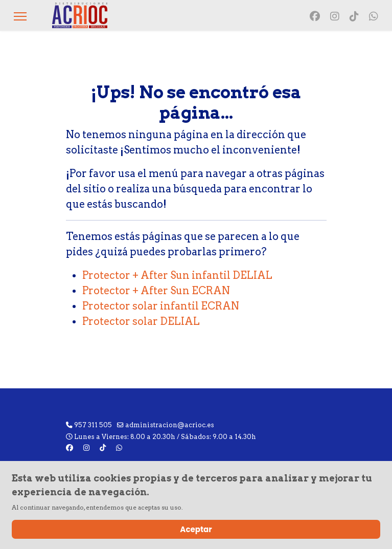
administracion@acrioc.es (170, 425)
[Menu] (20, 16)
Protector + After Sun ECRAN (156, 291)
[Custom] (374, 16)
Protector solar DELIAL (141, 321)
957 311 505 (93, 425)
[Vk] (354, 16)
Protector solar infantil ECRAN (161, 306)
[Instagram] (335, 16)
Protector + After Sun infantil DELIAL (177, 275)
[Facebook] (315, 16)
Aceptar (196, 529)
